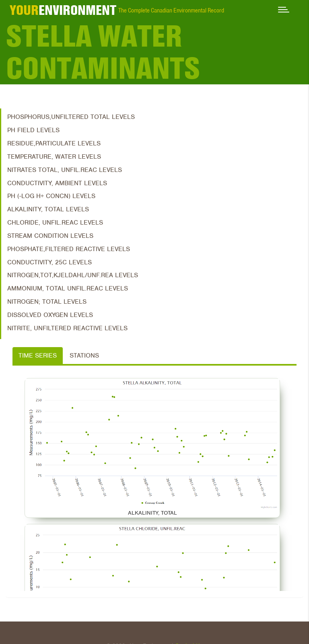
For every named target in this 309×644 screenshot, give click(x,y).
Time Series (38, 356)
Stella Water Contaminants (103, 52)
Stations (84, 356)
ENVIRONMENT (63, 10)
